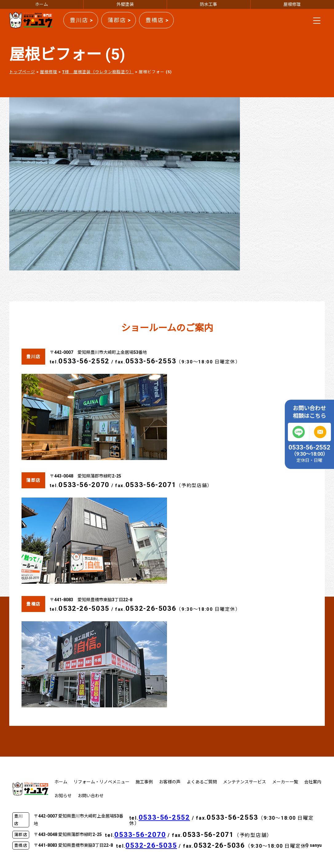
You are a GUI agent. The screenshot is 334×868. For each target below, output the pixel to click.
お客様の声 (170, 782)
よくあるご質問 (202, 782)
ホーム (42, 4)
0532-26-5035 (84, 608)
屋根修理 (292, 4)
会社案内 (313, 782)
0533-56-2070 (84, 485)
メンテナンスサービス (245, 782)
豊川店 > (82, 20)
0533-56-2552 (84, 361)
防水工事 (209, 4)
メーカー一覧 (285, 782)
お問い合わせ (91, 796)
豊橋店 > (157, 20)
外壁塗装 (125, 4)
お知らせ (63, 796)
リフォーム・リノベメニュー (101, 782)
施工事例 (144, 782)
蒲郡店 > (119, 20)
